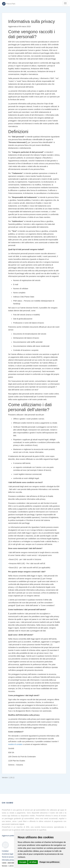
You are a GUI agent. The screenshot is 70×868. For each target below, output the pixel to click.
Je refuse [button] (33, 862)
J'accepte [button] (23, 862)
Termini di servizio (8, 857)
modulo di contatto (15, 744)
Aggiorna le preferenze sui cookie (13, 836)
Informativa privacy (8, 860)
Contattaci (5, 851)
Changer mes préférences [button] (49, 862)
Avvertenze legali (8, 854)
